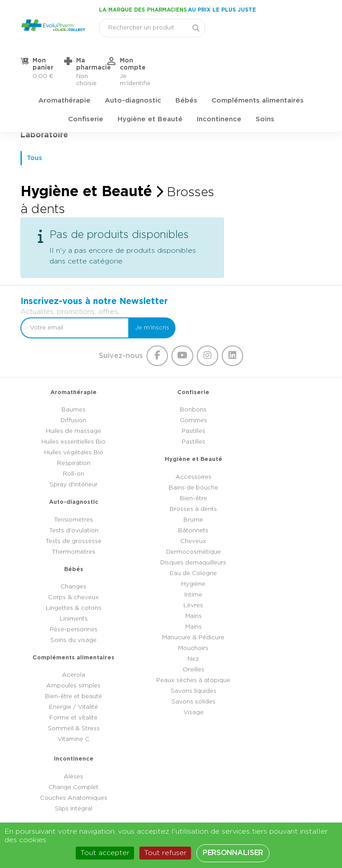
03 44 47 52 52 (179, 769)
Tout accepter (105, 853)
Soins (265, 83)
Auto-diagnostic (133, 64)
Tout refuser (165, 853)
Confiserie (86, 83)
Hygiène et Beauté (150, 83)
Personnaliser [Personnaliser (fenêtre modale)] (233, 853)
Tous (35, 155)
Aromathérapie (64, 64)
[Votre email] (226, 247)
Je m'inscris (297, 247)
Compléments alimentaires (258, 64)
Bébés (186, 64)
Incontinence (219, 83)
